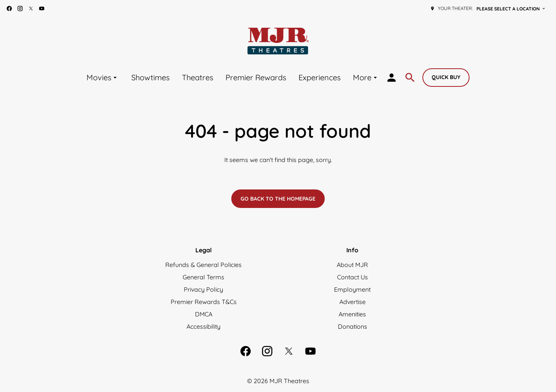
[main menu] (233, 77)
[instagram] (20, 8)
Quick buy (446, 77)
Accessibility (203, 326)
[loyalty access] (392, 78)
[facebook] (9, 8)
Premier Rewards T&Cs (204, 302)
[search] (410, 78)
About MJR (352, 265)
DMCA (204, 314)
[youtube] (42, 8)
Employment (352, 289)
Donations (353, 326)
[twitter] (31, 8)
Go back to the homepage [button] (278, 199)
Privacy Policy (203, 289)
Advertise (353, 302)
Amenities (352, 314)
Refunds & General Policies (203, 265)
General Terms (203, 277)
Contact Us (353, 277)
